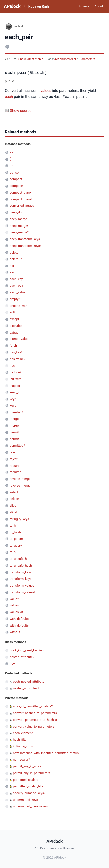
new (13, 663)
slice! (13, 512)
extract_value (19, 339)
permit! (15, 439)
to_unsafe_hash (21, 565)
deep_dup (17, 212)
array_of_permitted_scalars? (33, 706)
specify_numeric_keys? (29, 793)
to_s (13, 552)
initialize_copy (23, 746)
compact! (16, 185)
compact (16, 179)
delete (14, 252)
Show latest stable (31, 59)
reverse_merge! (21, 485)
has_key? (16, 352)
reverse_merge (20, 479)
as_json (15, 172)
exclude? (16, 325)
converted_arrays (22, 205)
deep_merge (18, 219)
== (11, 152)
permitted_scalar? (26, 779)
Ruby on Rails (39, 6)
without (15, 632)
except (14, 319)
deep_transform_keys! (25, 245)
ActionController (65, 59)
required (16, 472)
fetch (13, 345)
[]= (11, 166)
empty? (15, 299)
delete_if (16, 259)
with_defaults (19, 619)
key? (13, 399)
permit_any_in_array (27, 766)
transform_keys (21, 572)
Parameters (87, 59)
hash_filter (20, 739)
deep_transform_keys (25, 239)
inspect (15, 385)
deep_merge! (19, 226)
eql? (13, 312)
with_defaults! (20, 625)
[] (11, 159)
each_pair (17, 285)
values (46, 91)
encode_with (19, 305)
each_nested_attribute (28, 681)
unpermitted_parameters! (31, 806)
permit (14, 432)
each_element (23, 733)
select (14, 492)
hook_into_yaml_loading (27, 650)
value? (14, 599)
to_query (16, 545)
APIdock (12, 6)
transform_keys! (21, 578)
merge (14, 419)
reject (14, 452)
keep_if (15, 392)
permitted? (17, 445)
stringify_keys (19, 519)
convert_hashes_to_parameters (35, 713)
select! (14, 499)
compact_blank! (21, 199)
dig (12, 265)
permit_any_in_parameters (31, 773)
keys (13, 405)
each (9, 97)
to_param (16, 539)
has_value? (17, 359)
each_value (18, 292)
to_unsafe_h (18, 559)
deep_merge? (19, 232)
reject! (14, 459)
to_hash (15, 532)
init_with (16, 379)
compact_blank (21, 192)
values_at (16, 612)
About (99, 6)
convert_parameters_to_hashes (35, 719)
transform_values (22, 585)
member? (16, 412)
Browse (84, 6)
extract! (15, 332)
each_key (16, 279)
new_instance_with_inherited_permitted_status (46, 753)
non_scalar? (21, 759)
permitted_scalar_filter (29, 786)
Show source (21, 110)
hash (13, 365)
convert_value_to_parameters (34, 726)
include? (16, 372)
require (15, 465)
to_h (13, 525)
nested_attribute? (22, 657)
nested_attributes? (26, 688)
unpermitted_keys (25, 799)
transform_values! (22, 592)
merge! (15, 425)
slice (13, 505)
